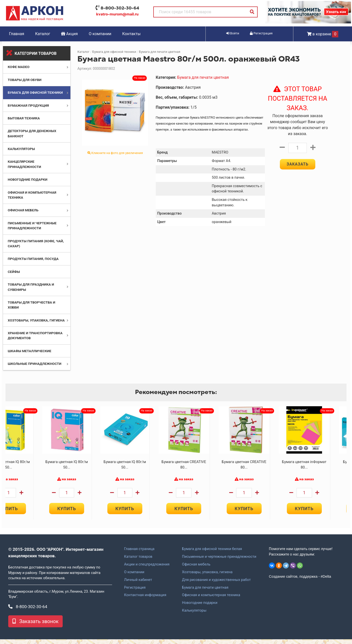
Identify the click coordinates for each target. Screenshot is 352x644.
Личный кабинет (138, 584)
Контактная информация (145, 600)
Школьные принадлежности (35, 364)
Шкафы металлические (29, 351)
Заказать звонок (35, 626)
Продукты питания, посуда (33, 259)
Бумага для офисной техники (35, 92)
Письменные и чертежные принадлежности (219, 562)
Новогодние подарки (28, 179)
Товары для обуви (25, 80)
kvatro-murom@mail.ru (117, 14)
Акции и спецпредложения (147, 569)
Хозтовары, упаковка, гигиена (36, 320)
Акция (70, 34)
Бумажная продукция (28, 105)
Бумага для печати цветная (160, 52)
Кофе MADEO (19, 67)
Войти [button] (233, 33)
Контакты (131, 34)
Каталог (43, 34)
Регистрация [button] (261, 33)
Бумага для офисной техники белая (212, 554)
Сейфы (14, 272)
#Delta (326, 581)
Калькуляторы (21, 149)
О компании (100, 34)
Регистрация (135, 592)
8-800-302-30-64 (120, 8)
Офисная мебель (23, 210)
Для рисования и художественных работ (216, 584)
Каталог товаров (138, 562)
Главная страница (139, 554)
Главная (17, 34)
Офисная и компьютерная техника (211, 600)
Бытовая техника (24, 118)
